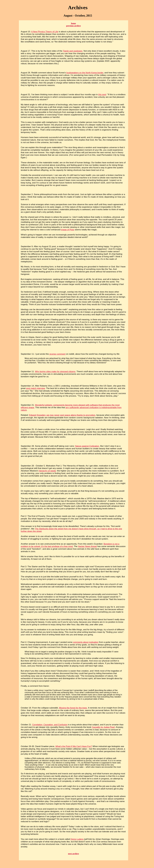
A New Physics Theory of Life (45, 32)
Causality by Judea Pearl (103, 727)
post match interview (35, 388)
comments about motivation (86, 642)
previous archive (74, 26)
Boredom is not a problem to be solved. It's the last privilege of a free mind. (70, 545)
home (74, 23)
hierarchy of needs (47, 471)
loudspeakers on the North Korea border (85, 73)
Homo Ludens (77, 839)
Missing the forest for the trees (73, 708)
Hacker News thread (87, 546)
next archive (74, 854)
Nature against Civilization (87, 446)
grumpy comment (57, 354)
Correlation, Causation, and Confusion (50, 725)
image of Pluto (68, 230)
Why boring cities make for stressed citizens (55, 371)
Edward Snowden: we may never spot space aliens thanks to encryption (62, 415)
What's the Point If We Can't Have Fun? (74, 746)
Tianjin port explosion (73, 51)
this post (102, 94)
